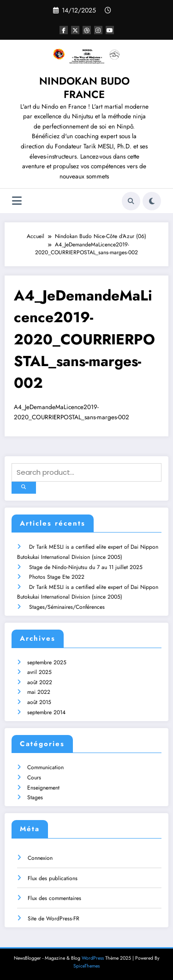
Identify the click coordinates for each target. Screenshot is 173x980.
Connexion (40, 858)
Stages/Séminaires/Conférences (67, 607)
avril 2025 (39, 672)
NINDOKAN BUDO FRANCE (84, 88)
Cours (34, 778)
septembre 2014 (46, 712)
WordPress (93, 958)
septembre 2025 (47, 662)
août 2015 (39, 702)
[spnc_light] (152, 201)
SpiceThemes (86, 966)
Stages (35, 797)
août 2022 (40, 682)
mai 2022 (39, 692)
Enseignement (43, 788)
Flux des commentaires (54, 898)
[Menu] (17, 201)
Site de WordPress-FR (54, 919)
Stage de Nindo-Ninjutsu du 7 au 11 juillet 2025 (86, 567)
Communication (45, 767)
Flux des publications (53, 878)
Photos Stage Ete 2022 (57, 577)
